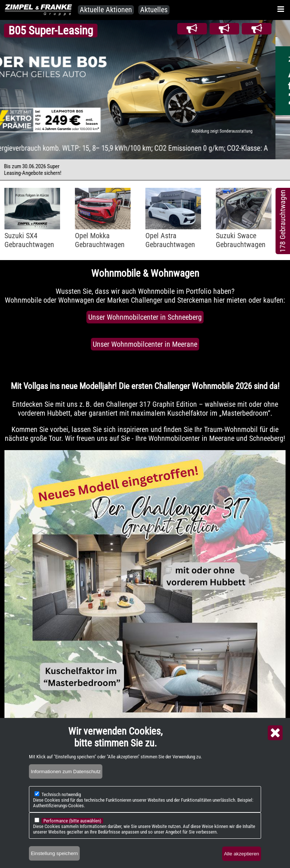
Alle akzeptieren (242, 854)
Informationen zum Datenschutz (66, 771)
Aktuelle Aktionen (106, 10)
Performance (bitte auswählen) (72, 821)
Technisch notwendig (61, 794)
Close (275, 733)
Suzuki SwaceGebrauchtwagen (241, 240)
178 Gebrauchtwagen (283, 221)
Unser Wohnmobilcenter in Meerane (145, 344)
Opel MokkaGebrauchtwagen (100, 240)
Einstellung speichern (54, 853)
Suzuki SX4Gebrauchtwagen (29, 240)
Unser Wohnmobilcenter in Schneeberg (145, 317)
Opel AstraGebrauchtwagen (170, 240)
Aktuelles (154, 10)
